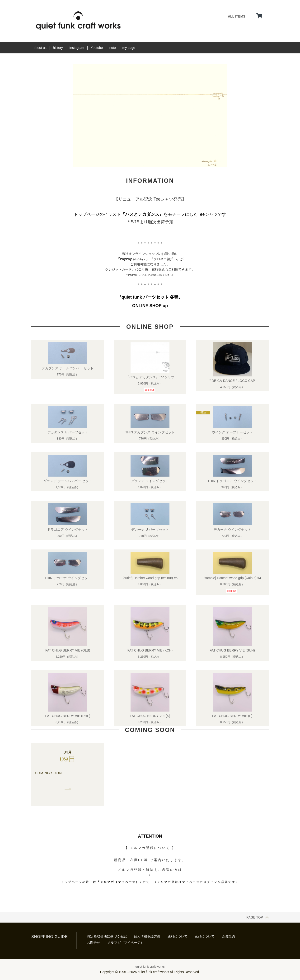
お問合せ (94, 942)
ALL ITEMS (237, 16)
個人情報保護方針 (147, 936)
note (113, 48)
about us (40, 48)
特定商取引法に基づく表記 (107, 936)
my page (129, 48)
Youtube (97, 48)
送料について (178, 936)
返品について (205, 936)
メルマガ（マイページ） (126, 942)
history (58, 48)
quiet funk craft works (150, 967)
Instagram (77, 48)
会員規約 (228, 936)
